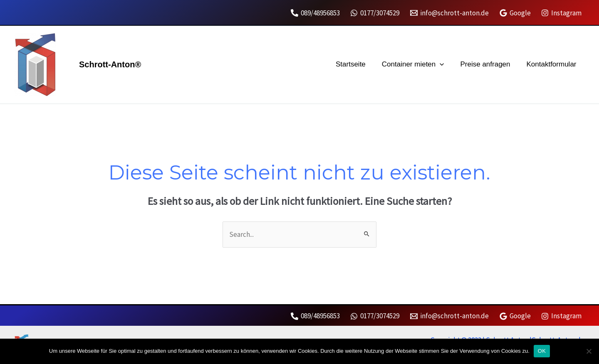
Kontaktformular (552, 64)
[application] (445, 64)
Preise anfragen (488, 64)
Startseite (358, 64)
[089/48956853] (315, 13)
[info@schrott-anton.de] (449, 13)
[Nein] (589, 351)
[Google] (515, 13)
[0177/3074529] (375, 13)
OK (542, 351)
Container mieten (418, 64)
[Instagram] (561, 13)
